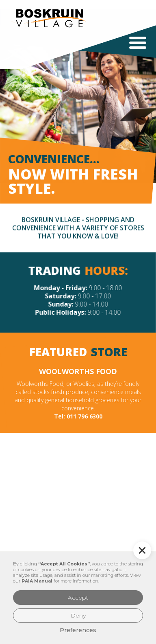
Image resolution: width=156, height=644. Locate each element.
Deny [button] (78, 616)
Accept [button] (78, 598)
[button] (138, 43)
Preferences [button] (78, 630)
